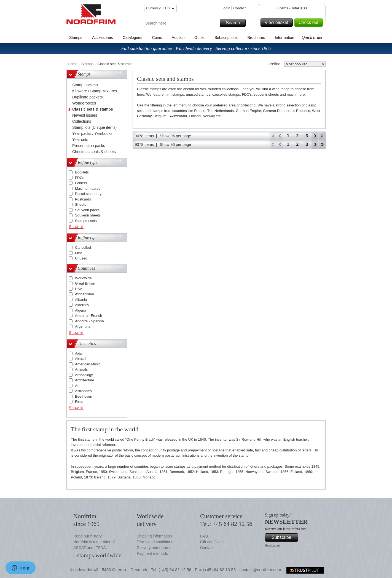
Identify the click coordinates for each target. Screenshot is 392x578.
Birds (79, 402)
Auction (178, 38)
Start (273, 136)
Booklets (82, 172)
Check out (310, 23)
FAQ (204, 536)
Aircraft (81, 359)
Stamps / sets (86, 221)
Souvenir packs (87, 210)
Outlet (199, 38)
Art (77, 386)
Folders (81, 183)
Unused (81, 258)
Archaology (84, 375)
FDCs (80, 178)
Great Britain (85, 283)
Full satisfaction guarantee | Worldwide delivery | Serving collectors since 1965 (196, 48)
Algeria (80, 310)
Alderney (82, 305)
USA (79, 289)
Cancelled (83, 247)
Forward (315, 136)
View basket (278, 23)
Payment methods (152, 553)
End (322, 136)
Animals (81, 369)
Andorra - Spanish (89, 321)
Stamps (76, 38)
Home (73, 64)
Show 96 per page (175, 136)
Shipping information (154, 536)
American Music (88, 364)
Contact (239, 8)
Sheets (80, 204)
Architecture (84, 380)
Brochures (256, 38)
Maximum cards (88, 188)
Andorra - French (88, 316)
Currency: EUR (160, 9)
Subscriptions (226, 38)
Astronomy (84, 391)
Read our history (88, 536)
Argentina (83, 326)
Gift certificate (212, 542)
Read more (272, 545)
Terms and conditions (155, 542)
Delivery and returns (154, 548)
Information (284, 38)
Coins (157, 38)
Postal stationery (88, 194)
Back (280, 136)
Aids (78, 353)
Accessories (102, 38)
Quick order (312, 37)
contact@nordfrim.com (260, 570)
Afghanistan (84, 294)
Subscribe (284, 537)
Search (235, 23)
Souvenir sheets (88, 215)
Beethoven (84, 396)
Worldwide (83, 278)
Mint (78, 253)
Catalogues (132, 38)
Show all (76, 227)
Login (226, 8)
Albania (81, 300)
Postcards (83, 199)
